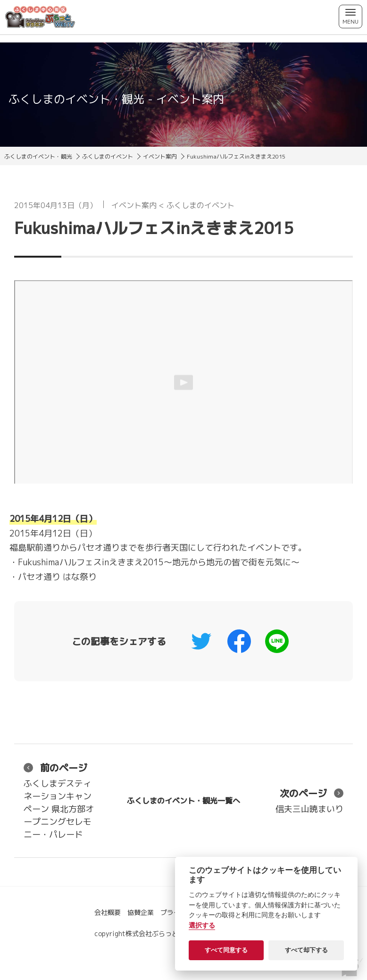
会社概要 (108, 912)
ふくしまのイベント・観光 (38, 156)
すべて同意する (226, 950)
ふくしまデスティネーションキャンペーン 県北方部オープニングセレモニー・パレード (59, 800)
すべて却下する (306, 950)
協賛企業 (141, 912)
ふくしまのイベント (108, 156)
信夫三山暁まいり (309, 800)
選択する (202, 926)
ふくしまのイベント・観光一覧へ (183, 801)
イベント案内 (160, 156)
